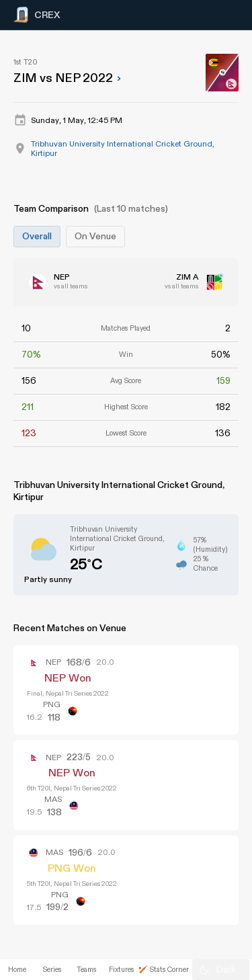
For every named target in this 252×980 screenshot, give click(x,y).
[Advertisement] (202, 472)
